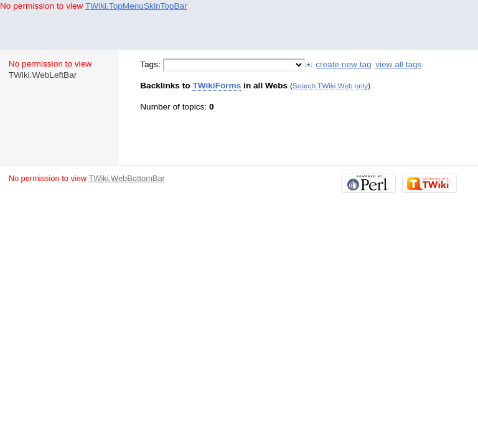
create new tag (343, 64)
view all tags (398, 64)
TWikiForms (217, 86)
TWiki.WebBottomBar (126, 178)
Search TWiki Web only (330, 86)
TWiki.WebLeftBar (43, 75)
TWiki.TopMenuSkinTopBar (136, 6)
